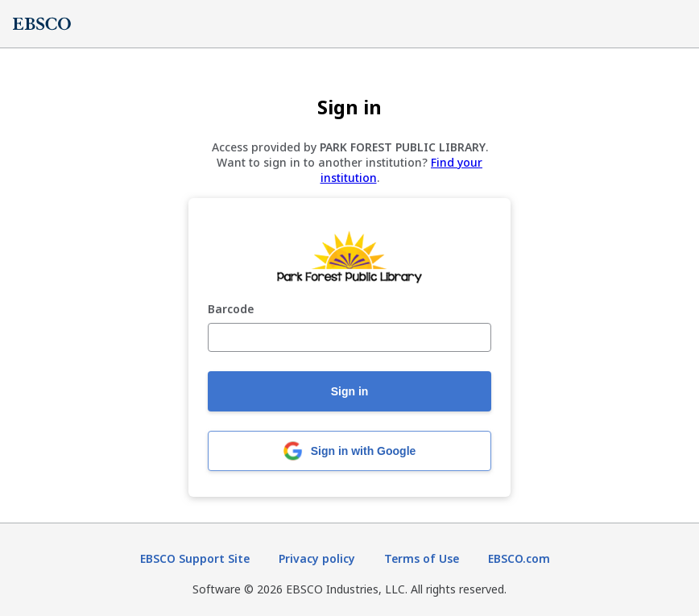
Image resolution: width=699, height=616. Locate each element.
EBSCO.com (519, 558)
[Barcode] (349, 337)
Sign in (350, 391)
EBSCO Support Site (195, 558)
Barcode (231, 310)
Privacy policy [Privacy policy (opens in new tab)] (317, 558)
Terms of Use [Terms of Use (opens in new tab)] (422, 558)
